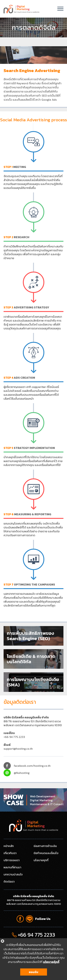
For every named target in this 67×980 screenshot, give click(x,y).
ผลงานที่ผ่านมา (12, 867)
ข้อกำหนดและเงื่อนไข (46, 853)
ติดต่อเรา (9, 881)
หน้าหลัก (9, 846)
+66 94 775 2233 (14, 737)
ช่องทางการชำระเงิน (45, 846)
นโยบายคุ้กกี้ (51, 962)
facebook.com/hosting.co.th (32, 766)
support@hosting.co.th (18, 749)
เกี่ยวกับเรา (10, 853)
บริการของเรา (12, 860)
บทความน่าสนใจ (13, 874)
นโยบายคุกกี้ (41, 860)
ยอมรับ (33, 972)
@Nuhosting (22, 773)
